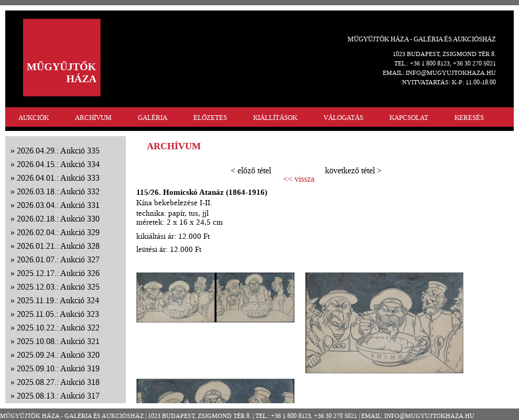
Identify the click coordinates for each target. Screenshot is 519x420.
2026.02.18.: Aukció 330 (58, 219)
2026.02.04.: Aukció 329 (58, 232)
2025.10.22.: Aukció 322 (58, 328)
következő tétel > (353, 170)
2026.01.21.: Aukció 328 (58, 246)
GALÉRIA (153, 118)
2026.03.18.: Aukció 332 (58, 191)
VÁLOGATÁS (343, 118)
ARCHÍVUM (93, 118)
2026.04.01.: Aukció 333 (58, 178)
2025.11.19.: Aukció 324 (58, 300)
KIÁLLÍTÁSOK (275, 118)
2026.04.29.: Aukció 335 (58, 151)
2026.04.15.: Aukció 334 (58, 164)
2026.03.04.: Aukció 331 (58, 205)
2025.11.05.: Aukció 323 (58, 314)
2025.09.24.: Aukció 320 (58, 355)
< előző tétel (251, 170)
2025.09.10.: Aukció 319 (58, 368)
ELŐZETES (210, 118)
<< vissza (299, 179)
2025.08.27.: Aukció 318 (58, 382)
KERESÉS (469, 118)
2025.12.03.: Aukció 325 (58, 287)
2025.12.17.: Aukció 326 (58, 273)
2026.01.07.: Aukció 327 (58, 259)
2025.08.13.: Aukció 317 (58, 396)
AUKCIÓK (34, 118)
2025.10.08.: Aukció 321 (58, 341)
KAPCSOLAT (409, 118)
